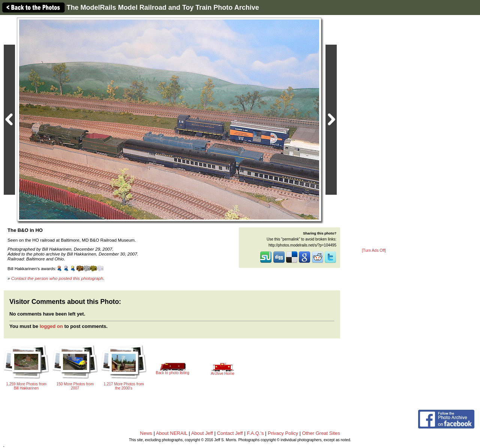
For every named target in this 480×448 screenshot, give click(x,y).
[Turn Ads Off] (374, 250)
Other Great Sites (321, 433)
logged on (51, 326)
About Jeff (202, 433)
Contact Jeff (230, 433)
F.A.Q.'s (255, 433)
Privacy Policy (283, 433)
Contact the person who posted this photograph (57, 278)
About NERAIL (172, 433)
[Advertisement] (374, 132)
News (146, 433)
